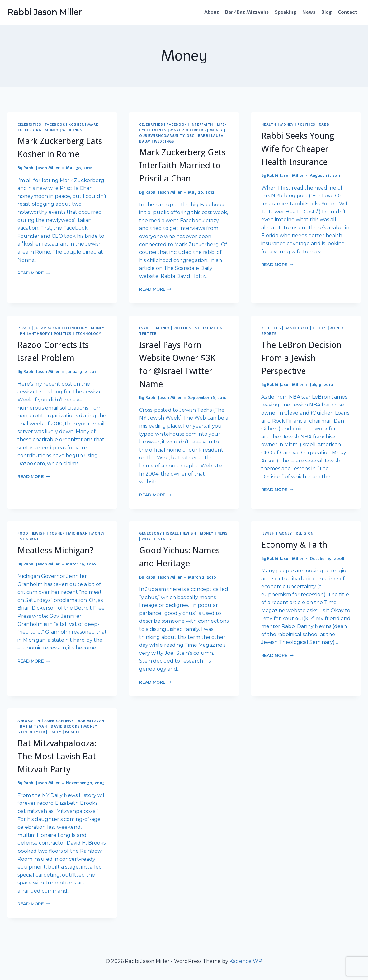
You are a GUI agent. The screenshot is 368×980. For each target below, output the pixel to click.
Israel (24, 328)
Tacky (55, 732)
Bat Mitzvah (33, 727)
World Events (156, 539)
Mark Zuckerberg (188, 130)
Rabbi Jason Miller (42, 168)
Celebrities (29, 125)
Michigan (78, 534)
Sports (269, 334)
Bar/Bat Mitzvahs (247, 12)
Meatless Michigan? (55, 550)
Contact (348, 12)
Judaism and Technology (61, 328)
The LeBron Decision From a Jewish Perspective (301, 358)
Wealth (73, 732)
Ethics (320, 328)
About (212, 12)
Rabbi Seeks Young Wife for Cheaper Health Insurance (298, 149)
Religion (304, 534)
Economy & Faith (294, 545)
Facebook (55, 125)
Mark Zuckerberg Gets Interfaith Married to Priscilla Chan (182, 165)
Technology (88, 334)
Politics (306, 125)
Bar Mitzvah (91, 721)
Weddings (72, 130)
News (309, 12)
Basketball (297, 328)
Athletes (271, 328)
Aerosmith (29, 721)
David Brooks (65, 727)
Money (52, 130)
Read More (34, 273)
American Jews (59, 721)
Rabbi (325, 125)
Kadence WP (246, 961)
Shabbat (29, 539)
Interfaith (202, 125)
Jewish (39, 534)
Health (269, 125)
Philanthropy (35, 334)
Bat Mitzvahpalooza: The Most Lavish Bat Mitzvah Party (57, 756)
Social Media (209, 328)
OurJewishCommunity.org (167, 136)
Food (23, 534)
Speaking (285, 12)
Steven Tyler (31, 732)
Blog (327, 12)
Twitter (148, 334)
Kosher (76, 125)
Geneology (151, 534)
